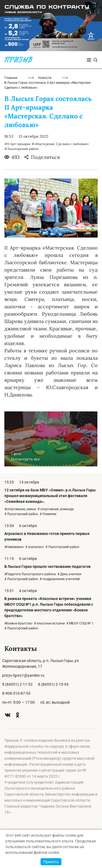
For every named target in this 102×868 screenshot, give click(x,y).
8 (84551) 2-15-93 (53, 684)
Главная (11, 78)
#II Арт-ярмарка (17, 144)
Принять (51, 862)
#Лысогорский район (21, 149)
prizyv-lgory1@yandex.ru (23, 675)
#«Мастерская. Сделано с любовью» (60, 144)
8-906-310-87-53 (16, 693)
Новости (45, 78)
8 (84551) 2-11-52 (17, 684)
